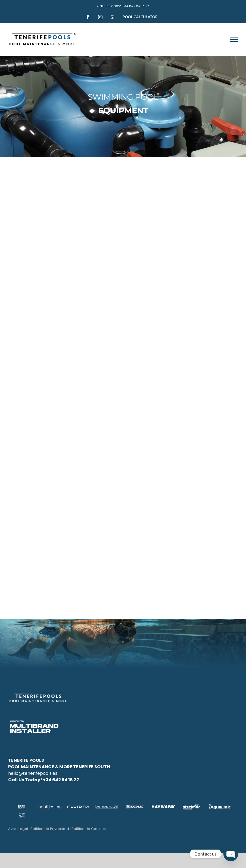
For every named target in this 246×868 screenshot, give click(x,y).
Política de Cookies (89, 829)
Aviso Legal (18, 829)
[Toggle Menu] (234, 39)
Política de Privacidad (50, 829)
